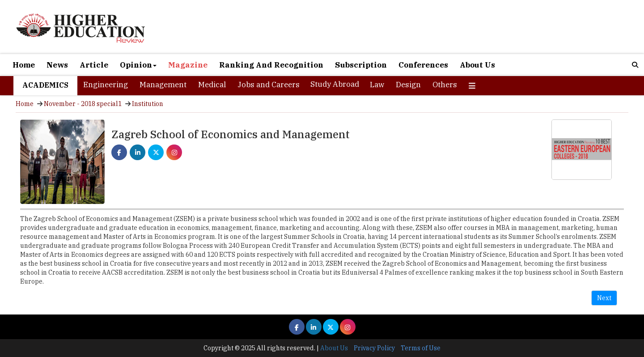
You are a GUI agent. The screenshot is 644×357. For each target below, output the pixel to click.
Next (604, 298)
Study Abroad (335, 84)
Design (408, 85)
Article (94, 65)
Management (163, 85)
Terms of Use (421, 348)
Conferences (423, 65)
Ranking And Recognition (271, 65)
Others (445, 85)
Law (377, 85)
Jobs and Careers (269, 85)
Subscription (361, 65)
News (57, 65)
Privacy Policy (374, 348)
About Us (477, 65)
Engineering (106, 85)
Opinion (138, 65)
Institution (148, 104)
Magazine (188, 65)
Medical (212, 85)
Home (24, 65)
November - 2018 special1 (83, 104)
